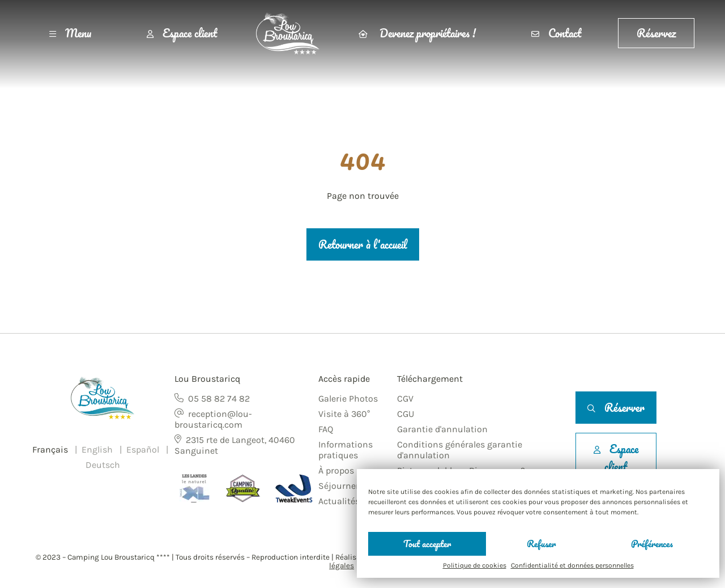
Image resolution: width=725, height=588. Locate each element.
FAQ (326, 429)
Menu (70, 33)
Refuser (541, 544)
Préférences (652, 544)
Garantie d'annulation (442, 429)
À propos (336, 470)
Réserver (616, 408)
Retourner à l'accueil (363, 244)
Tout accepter (427, 544)
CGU (406, 414)
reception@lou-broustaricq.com (213, 419)
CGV (405, 399)
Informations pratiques (346, 450)
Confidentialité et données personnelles (572, 565)
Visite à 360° (344, 414)
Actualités (339, 501)
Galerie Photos (348, 399)
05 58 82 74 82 (219, 399)
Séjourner (339, 486)
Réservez (656, 33)
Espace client (182, 33)
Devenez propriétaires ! (417, 33)
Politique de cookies (475, 565)
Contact (556, 33)
